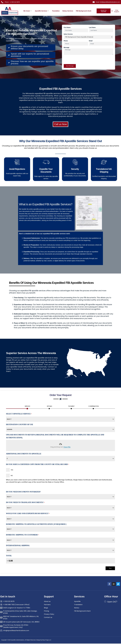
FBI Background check (84, 11)
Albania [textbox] (10, 430)
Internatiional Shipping (18, 546)
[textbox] (59, 420)
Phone (66, 41)
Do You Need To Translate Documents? (25, 503)
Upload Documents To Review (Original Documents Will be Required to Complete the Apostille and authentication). (55, 437)
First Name (67, 27)
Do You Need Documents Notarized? (23, 492)
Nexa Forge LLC (47, 640)
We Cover (27, 11)
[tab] (27, 407)
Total (9, 556)
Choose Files (67, 447)
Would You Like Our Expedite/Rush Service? (28, 514)
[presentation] (78, 59)
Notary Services (68, 11)
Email (91, 41)
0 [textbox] (7, 459)
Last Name (92, 27)
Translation (56, 11)
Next (110, 569)
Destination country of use (20, 425)
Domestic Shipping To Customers (23, 535)
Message (67, 47)
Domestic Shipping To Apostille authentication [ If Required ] (36, 525)
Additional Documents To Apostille (24, 454)
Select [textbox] (9, 497)
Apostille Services (42, 11)
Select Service (68, 34)
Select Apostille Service (19, 414)
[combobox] (60, 420)
